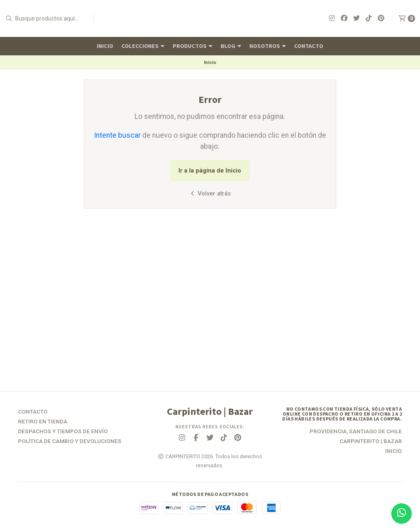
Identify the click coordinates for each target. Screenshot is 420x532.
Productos (193, 46)
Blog (231, 46)
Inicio (105, 46)
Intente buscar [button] (117, 135)
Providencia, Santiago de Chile (356, 432)
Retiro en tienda (43, 422)
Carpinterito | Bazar (371, 441)
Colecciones (143, 46)
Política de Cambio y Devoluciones (70, 441)
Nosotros (268, 46)
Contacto (309, 46)
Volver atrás (210, 194)
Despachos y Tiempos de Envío (63, 432)
